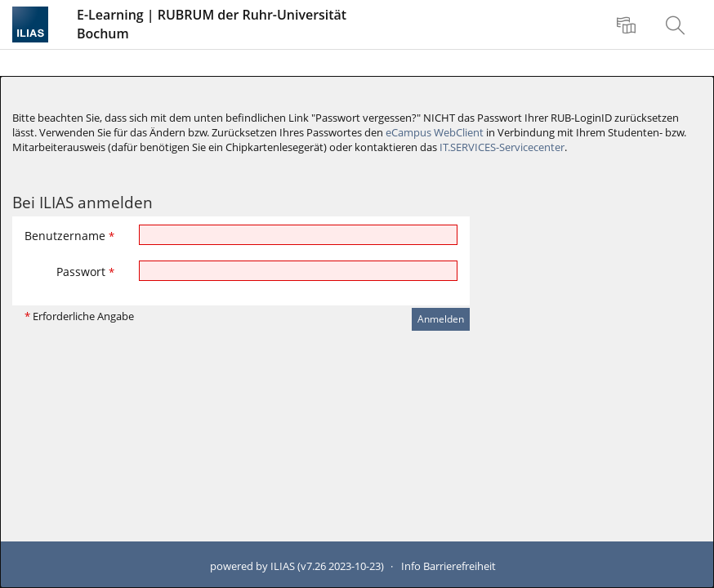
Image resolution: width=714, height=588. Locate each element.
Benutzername (69, 236)
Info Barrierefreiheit (448, 566)
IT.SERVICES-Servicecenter (502, 147)
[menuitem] (628, 24)
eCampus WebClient (435, 133)
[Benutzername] (298, 235)
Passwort (85, 272)
